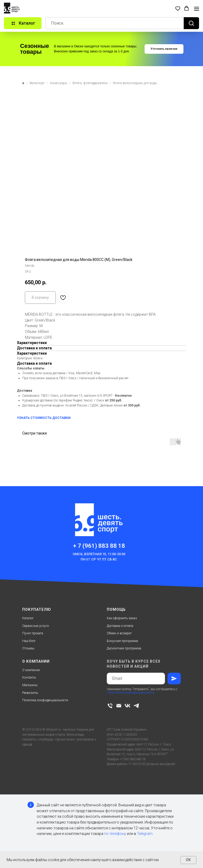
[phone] (110, 706)
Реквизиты (30, 693)
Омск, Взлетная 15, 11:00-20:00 (99, 554)
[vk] (128, 706)
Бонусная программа (122, 641)
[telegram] (136, 706)
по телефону (115, 834)
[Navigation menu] (197, 9)
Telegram (145, 834)
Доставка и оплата (120, 626)
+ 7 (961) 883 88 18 (99, 546)
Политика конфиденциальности (45, 700)
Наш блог (29, 641)
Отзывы (28, 648)
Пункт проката (33, 633)
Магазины (30, 685)
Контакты (29, 677)
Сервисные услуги (36, 626)
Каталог (28, 618)
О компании (31, 670)
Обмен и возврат (119, 633)
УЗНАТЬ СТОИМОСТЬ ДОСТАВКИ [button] (44, 418)
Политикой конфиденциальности (131, 693)
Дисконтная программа (124, 648)
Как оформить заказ (122, 618)
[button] (178, 8)
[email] (119, 706)
